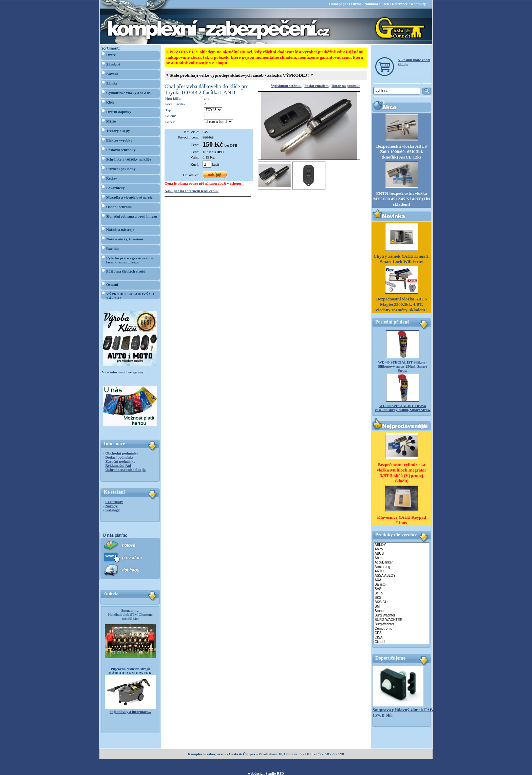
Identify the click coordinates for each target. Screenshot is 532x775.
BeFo (402, 593)
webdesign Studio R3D (266, 773)
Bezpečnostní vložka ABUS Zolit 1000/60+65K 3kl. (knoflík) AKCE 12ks (402, 151)
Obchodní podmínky (122, 453)
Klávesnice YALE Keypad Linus (401, 520)
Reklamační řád (118, 465)
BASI (402, 589)
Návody (111, 505)
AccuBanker (402, 562)
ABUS (402, 553)
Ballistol (402, 584)
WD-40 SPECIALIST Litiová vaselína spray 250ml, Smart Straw (402, 407)
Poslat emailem (316, 85)
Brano (402, 611)
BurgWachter (402, 624)
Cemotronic (402, 629)
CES (402, 633)
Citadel (402, 642)
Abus (402, 558)
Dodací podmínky (119, 457)
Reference (400, 3)
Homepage (338, 3)
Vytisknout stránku (286, 85)
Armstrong (402, 567)
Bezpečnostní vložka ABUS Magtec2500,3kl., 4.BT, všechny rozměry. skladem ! (402, 304)
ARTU (402, 571)
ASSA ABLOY (402, 576)
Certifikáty (114, 501)
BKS (402, 598)
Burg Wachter (402, 615)
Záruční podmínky (120, 461)
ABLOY (402, 545)
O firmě (355, 3)
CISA (402, 637)
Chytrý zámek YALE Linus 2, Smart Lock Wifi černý (402, 259)
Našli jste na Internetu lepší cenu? (192, 190)
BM (402, 606)
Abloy (402, 549)
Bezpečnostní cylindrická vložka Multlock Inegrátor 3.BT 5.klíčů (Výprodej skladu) (402, 472)
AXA (402, 580)
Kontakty (418, 3)
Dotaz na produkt (346, 85)
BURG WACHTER (402, 620)
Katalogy (112, 510)
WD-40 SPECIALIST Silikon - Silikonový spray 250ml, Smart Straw (403, 366)
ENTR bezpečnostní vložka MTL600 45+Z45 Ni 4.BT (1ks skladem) (402, 198)
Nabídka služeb (377, 3)
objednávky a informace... (130, 711)
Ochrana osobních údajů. (125, 469)
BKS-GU (402, 602)
